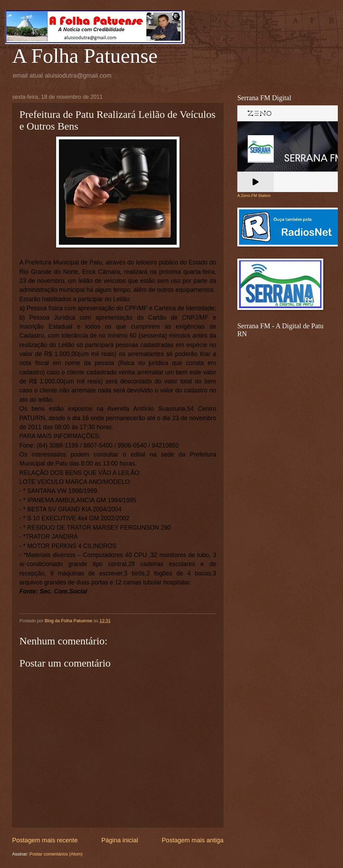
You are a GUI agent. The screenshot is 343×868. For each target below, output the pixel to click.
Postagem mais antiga (193, 840)
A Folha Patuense (85, 56)
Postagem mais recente (45, 840)
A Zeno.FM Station (254, 196)
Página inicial (120, 840)
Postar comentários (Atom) (56, 854)
